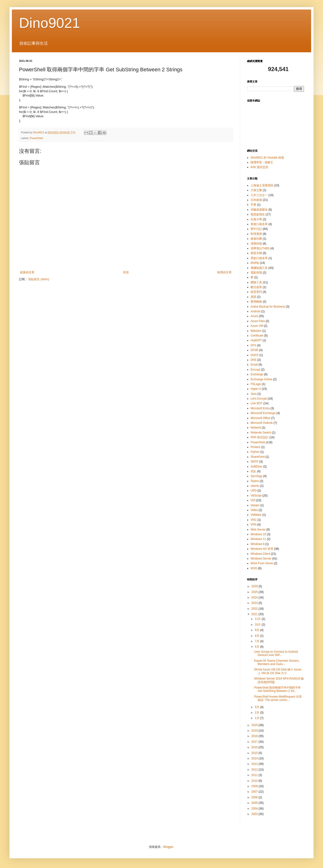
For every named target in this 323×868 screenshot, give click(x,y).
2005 (255, 803)
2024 (255, 598)
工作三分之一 (259, 195)
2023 (255, 603)
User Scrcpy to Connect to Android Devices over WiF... (276, 653)
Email (254, 365)
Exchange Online (261, 379)
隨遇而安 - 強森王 (262, 162)
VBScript (256, 496)
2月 (257, 713)
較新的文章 (27, 272)
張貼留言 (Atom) (39, 279)
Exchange (257, 374)
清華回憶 (256, 244)
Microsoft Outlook (262, 423)
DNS (254, 360)
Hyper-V (256, 389)
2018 (255, 736)
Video (254, 510)
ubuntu (255, 486)
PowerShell (36, 138)
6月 (257, 647)
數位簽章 (256, 287)
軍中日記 (256, 229)
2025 (255, 592)
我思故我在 (258, 214)
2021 (255, 614)
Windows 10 (258, 534)
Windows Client (260, 554)
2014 (255, 758)
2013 (255, 764)
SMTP (254, 462)
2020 (255, 725)
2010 (255, 781)
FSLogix (256, 384)
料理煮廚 (256, 234)
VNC (254, 520)
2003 (255, 814)
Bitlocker (256, 331)
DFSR (254, 350)
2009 (255, 786)
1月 (257, 718)
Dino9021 (50, 23)
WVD (254, 568)
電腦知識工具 (259, 268)
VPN (254, 525)
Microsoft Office (260, 418)
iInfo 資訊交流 (259, 167)
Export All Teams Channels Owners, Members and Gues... (277, 662)
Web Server (258, 530)
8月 (257, 636)
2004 (255, 809)
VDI (253, 500)
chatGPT (256, 340)
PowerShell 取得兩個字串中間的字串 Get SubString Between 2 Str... (277, 689)
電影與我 (256, 273)
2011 (255, 775)
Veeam (255, 505)
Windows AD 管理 (262, 549)
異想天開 (256, 253)
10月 (258, 625)
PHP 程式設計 (260, 437)
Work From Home (262, 563)
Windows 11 (258, 539)
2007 (255, 792)
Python (255, 452)
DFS (253, 345)
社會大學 (256, 219)
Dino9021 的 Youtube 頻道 (267, 158)
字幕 (253, 205)
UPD (254, 491)
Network (256, 428)
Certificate (257, 336)
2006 (255, 797)
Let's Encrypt (259, 399)
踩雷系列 (256, 292)
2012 (255, 770)
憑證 (253, 297)
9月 (257, 630)
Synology (256, 476)
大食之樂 (256, 190)
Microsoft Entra (260, 408)
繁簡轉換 (256, 302)
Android (255, 311)
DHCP (255, 355)
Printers (255, 447)
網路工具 (256, 282)
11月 (258, 619)
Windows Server (261, 559)
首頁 (126, 272)
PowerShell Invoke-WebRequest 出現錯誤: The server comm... (278, 698)
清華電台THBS (260, 248)
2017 (255, 742)
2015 (255, 753)
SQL (253, 471)
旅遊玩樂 (256, 239)
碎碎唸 (255, 263)
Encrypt (255, 370)
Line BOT (257, 403)
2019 (255, 731)
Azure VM (257, 326)
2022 (255, 609)
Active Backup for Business (268, 307)
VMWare (256, 515)
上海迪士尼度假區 (262, 185)
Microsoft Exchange (263, 413)
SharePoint (258, 457)
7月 (257, 641)
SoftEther (256, 467)
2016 (255, 747)
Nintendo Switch (261, 433)
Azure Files (258, 321)
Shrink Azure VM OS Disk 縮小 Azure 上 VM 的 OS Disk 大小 (278, 671)
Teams (255, 481)
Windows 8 (258, 544)
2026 (255, 586)
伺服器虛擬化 (259, 210)
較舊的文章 (224, 272)
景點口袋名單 (259, 258)
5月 (257, 707)
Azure (254, 316)
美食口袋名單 (259, 224)
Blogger (168, 847)
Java (254, 394)
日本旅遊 (256, 200)
